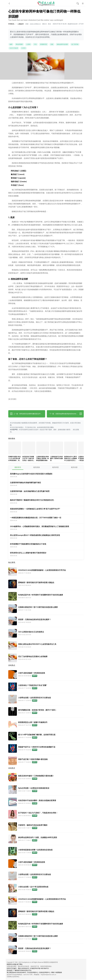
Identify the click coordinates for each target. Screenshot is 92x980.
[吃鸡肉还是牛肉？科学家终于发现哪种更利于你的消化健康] (46, 597)
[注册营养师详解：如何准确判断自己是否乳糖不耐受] (47, 493)
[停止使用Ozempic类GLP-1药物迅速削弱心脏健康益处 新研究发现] (47, 537)
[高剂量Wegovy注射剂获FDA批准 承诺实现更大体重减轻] (47, 475)
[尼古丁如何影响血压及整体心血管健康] (46, 658)
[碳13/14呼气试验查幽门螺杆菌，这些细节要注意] (46, 736)
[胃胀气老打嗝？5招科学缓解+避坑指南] (46, 761)
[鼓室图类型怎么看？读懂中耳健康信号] (46, 724)
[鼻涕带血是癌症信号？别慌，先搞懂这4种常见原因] (46, 839)
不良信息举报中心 (33, 973)
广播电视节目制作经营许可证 (22, 971)
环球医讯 (11, 24)
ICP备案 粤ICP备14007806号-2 (39, 969)
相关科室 (55, 468)
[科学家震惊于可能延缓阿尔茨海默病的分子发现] (47, 546)
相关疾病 (37, 468)
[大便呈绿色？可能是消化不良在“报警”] (46, 687)
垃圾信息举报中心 (45, 973)
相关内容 (74, 468)
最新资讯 (18, 468)
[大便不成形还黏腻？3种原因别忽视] (46, 675)
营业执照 (10, 971)
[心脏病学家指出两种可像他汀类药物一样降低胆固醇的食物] (43, 448)
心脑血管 (21, 24)
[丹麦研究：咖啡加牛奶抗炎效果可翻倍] (46, 827)
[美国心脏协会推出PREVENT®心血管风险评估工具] (46, 646)
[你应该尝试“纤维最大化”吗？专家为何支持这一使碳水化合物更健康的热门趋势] (29, 448)
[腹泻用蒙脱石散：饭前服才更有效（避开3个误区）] (46, 712)
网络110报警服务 (57, 973)
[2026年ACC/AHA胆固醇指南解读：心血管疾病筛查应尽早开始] (46, 572)
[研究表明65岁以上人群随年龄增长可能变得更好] (47, 554)
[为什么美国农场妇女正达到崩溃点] (46, 633)
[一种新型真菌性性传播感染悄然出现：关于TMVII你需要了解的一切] (47, 519)
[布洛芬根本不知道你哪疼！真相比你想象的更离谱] (46, 802)
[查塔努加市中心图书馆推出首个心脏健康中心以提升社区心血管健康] (71, 448)
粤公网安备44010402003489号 (16, 973)
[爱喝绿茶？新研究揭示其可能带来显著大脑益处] (46, 584)
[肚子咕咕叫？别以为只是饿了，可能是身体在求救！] (46, 814)
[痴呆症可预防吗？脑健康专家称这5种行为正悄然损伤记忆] (47, 502)
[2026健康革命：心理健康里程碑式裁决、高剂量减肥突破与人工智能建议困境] (47, 528)
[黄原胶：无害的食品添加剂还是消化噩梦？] (46, 621)
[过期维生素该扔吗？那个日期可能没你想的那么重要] (46, 609)
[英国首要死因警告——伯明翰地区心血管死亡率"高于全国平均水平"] (47, 511)
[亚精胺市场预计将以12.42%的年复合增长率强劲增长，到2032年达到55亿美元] (15, 448)
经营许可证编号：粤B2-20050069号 (18, 969)
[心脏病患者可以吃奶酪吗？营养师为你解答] (57, 448)
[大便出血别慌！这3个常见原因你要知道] (46, 888)
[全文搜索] (78, 4)
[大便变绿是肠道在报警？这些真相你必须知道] (46, 851)
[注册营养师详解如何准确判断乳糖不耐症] (47, 484)
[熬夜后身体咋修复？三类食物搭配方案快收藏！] (46, 777)
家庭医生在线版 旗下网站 (15, 965)
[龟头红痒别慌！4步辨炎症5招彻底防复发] (46, 790)
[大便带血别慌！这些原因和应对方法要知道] (46, 699)
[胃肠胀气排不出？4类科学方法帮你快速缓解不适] (46, 749)
